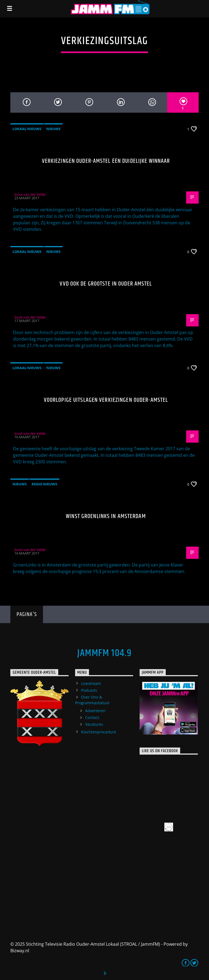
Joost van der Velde (30, 194)
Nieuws (53, 129)
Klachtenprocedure (99, 732)
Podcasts (89, 690)
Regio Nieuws (44, 484)
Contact (92, 717)
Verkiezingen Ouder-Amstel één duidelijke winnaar (106, 161)
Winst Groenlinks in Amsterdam (106, 516)
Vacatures (94, 724)
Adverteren (95, 711)
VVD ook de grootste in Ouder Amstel (106, 284)
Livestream (91, 683)
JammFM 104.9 (104, 653)
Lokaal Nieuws (27, 129)
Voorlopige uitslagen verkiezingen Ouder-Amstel (106, 400)
